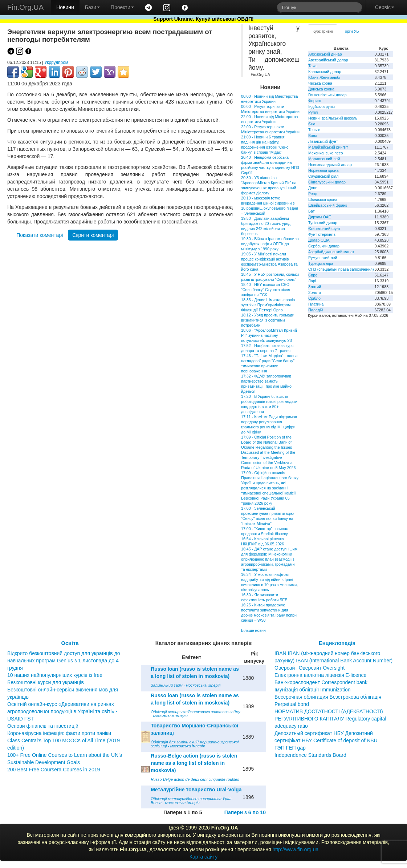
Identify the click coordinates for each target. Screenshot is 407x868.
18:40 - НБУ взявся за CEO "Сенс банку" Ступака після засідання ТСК (266, 290)
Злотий (315, 287)
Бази (92, 7)
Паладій (316, 310)
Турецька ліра (321, 263)
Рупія (313, 112)
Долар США (319, 240)
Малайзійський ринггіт (328, 147)
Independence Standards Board (310, 755)
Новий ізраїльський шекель (333, 118)
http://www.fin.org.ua (295, 849)
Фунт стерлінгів (322, 234)
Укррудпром (56, 62)
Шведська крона (323, 199)
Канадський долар (325, 72)
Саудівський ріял (323, 176)
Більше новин (253, 630)
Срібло (314, 298)
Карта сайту (204, 857)
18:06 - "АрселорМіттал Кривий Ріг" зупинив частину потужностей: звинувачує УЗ (269, 335)
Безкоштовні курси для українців (46, 682)
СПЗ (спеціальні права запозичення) (341, 269)
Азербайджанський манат (331, 252)
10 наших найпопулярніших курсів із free (55, 675)
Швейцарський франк (328, 205)
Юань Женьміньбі (324, 77)
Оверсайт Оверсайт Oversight (310, 668)
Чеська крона (320, 83)
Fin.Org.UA (25, 7)
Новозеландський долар (330, 165)
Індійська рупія (321, 106)
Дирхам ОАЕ (320, 217)
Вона (313, 136)
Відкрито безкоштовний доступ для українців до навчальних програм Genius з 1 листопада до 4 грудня (64, 661)
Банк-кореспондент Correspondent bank (321, 682)
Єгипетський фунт (324, 229)
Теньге (314, 130)
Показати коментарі (40, 235)
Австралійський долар (328, 60)
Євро (313, 275)
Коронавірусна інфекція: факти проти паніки (59, 733)
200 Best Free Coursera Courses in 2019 (54, 770)
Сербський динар (324, 246)
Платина (316, 304)
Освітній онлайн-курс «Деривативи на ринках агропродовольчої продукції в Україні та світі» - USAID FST (62, 711)
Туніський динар (323, 223)
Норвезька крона (323, 170)
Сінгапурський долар (327, 182)
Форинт (315, 101)
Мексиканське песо (325, 153)
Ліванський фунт (323, 141)
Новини (65, 7)
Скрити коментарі (93, 235)
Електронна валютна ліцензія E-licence (320, 675)
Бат (312, 211)
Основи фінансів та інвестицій (43, 726)
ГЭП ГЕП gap (290, 748)
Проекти (122, 7)
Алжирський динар (325, 54)
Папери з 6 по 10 (245, 812)
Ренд (313, 194)
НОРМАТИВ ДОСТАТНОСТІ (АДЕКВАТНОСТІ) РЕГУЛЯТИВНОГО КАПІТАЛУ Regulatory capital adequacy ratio (330, 719)
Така (312, 66)
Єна (312, 124)
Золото (315, 292)
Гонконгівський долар (327, 95)
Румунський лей (323, 258)
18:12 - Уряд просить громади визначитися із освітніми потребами (268, 320)
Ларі (312, 281)
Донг (312, 188)
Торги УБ (351, 31)
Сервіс (385, 7)
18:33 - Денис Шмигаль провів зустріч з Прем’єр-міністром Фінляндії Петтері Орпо (268, 305)
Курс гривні (323, 31)
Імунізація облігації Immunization (313, 690)
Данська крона (321, 89)
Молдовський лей (324, 159)
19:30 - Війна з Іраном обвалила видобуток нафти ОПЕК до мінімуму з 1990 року (270, 244)
